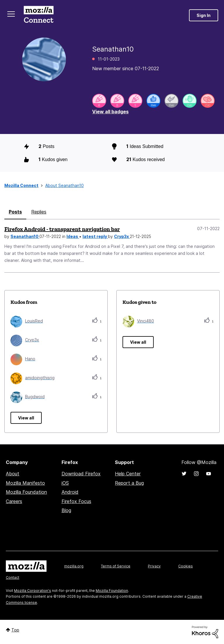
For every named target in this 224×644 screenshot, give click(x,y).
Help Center (128, 474)
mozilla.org (74, 566)
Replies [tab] (39, 212)
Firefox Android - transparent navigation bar (62, 229)
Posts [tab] (15, 212)
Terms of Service (116, 566)
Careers (14, 501)
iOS (65, 483)
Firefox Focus (76, 501)
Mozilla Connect (38, 15)
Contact (13, 577)
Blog (66, 510)
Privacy (154, 566)
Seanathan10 (25, 236)
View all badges (110, 112)
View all (26, 418)
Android (70, 492)
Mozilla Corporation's (33, 591)
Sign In (204, 15)
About (13, 474)
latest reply (95, 236)
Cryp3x (122, 236)
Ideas (73, 236)
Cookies (185, 566)
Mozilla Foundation (26, 492)
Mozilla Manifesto (25, 483)
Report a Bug (129, 483)
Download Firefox (81, 474)
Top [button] (15, 630)
